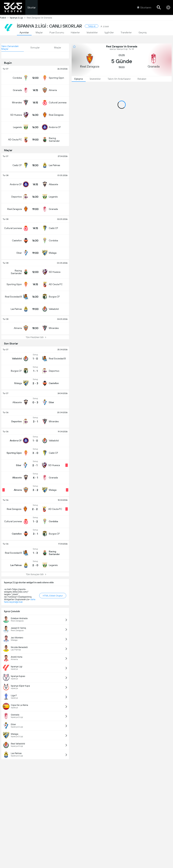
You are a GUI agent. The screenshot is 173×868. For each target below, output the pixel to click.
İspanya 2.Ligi (18, 18)
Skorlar (32, 8)
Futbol (5, 18)
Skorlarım (144, 7)
